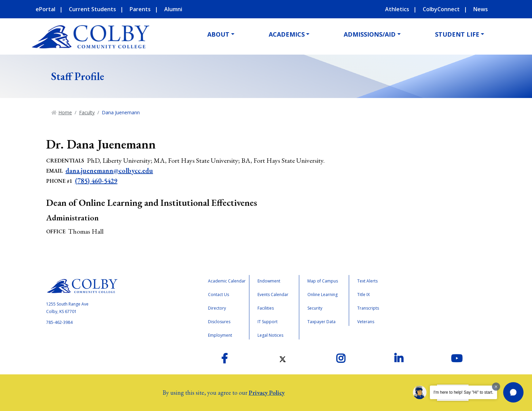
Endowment (269, 281)
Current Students (92, 9)
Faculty (87, 112)
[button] (513, 392)
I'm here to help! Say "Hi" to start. (463, 392)
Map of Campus (323, 281)
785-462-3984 (59, 322)
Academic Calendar (227, 281)
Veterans (366, 322)
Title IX (364, 295)
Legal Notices (270, 335)
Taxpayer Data (321, 322)
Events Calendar (273, 295)
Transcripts (368, 308)
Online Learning (322, 295)
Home (65, 112)
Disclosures (219, 322)
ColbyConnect (441, 9)
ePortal (45, 9)
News (481, 9)
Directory (217, 308)
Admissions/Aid (370, 34)
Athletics (397, 9)
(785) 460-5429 (96, 181)
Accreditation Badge (432, 303)
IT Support (268, 322)
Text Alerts (367, 281)
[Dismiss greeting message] (496, 387)
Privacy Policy (267, 393)
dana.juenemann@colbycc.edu (109, 171)
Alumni (173, 9)
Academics (287, 34)
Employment (220, 335)
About (218, 34)
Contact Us (218, 295)
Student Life (457, 34)
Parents (140, 9)
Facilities (266, 308)
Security (315, 308)
